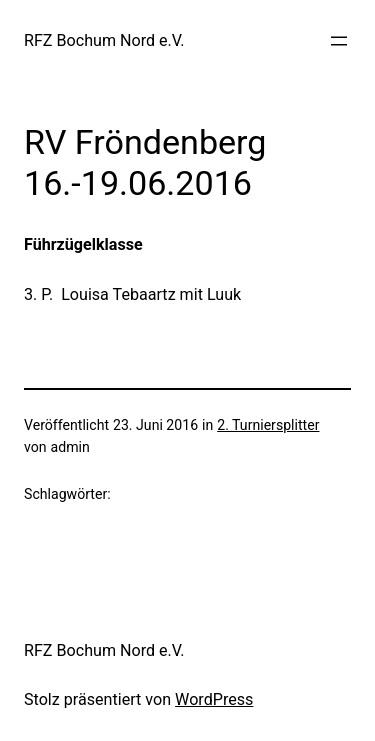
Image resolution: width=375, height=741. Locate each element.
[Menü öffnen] (339, 41)
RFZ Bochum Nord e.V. (104, 40)
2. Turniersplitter (268, 425)
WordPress (214, 699)
